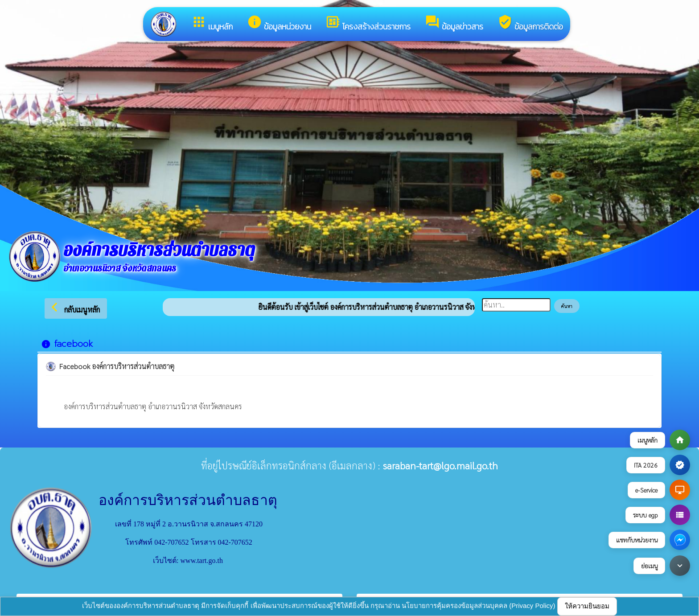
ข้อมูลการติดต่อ (530, 23)
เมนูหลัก (212, 23)
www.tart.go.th (202, 561)
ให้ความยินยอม (587, 606)
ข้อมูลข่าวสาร (454, 23)
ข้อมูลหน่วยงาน (279, 23)
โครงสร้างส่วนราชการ (368, 23)
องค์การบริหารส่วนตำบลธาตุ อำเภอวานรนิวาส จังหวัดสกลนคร (153, 406)
